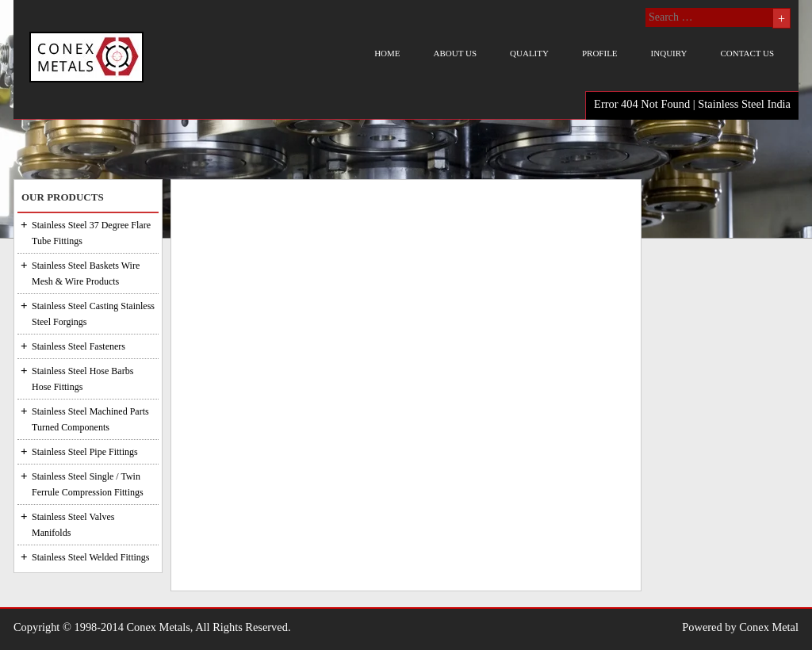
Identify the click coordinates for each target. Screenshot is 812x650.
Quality (529, 53)
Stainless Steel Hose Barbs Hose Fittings (82, 379)
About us (456, 53)
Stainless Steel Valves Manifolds (73, 525)
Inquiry (669, 53)
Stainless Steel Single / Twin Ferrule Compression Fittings (88, 484)
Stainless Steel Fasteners (79, 346)
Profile (600, 53)
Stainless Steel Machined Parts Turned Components (90, 419)
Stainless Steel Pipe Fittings (85, 452)
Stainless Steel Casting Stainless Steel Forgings (93, 314)
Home (387, 53)
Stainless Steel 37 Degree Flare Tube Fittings (91, 233)
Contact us (747, 53)
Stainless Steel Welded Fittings (90, 557)
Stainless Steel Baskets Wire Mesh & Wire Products (86, 273)
